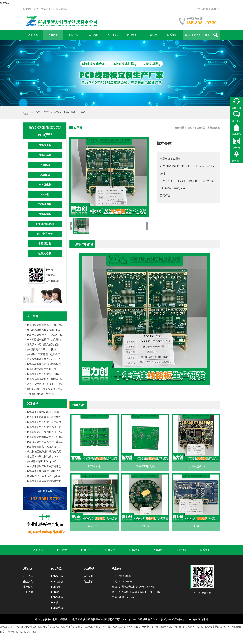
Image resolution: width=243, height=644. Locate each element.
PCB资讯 (112, 35)
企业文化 (28, 582)
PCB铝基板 (45, 155)
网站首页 (33, 35)
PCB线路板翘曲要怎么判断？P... (44, 471)
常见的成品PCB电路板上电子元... (45, 384)
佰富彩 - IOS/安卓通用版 (209, 627)
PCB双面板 (45, 214)
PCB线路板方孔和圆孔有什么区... (45, 432)
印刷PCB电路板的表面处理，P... (44, 359)
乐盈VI (173, 627)
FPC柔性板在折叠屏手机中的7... (44, 417)
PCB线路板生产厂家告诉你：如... (45, 427)
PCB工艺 (73, 35)
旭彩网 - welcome (232, 627)
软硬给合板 (45, 253)
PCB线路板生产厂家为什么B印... (45, 374)
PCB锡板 (45, 175)
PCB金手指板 (45, 234)
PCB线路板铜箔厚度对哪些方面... (45, 481)
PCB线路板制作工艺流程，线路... (45, 442)
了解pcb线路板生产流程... (41, 394)
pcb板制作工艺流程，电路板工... (44, 354)
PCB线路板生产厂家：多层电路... (45, 422)
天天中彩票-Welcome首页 (155, 627)
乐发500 (4, 3)
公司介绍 (28, 576)
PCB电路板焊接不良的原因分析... (45, 335)
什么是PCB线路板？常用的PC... (44, 330)
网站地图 (203, 619)
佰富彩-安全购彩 (9, 632)
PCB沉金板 (45, 185)
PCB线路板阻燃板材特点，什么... (45, 437)
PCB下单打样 (202, 9)
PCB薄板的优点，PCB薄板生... (44, 447)
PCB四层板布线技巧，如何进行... (45, 340)
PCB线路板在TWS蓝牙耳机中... (44, 412)
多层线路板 (70, 112)
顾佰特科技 (178, 619)
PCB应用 (93, 35)
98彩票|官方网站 (186, 627)
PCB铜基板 (45, 145)
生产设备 (28, 587)
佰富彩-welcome (27, 632)
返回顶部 (236, 161)
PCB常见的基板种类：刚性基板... (45, 379)
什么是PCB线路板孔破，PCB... (44, 457)
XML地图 (192, 619)
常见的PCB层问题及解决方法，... (45, 345)
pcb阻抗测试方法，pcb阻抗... (43, 349)
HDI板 (45, 194)
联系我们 (215, 9)
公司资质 (28, 592)
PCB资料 (132, 35)
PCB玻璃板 (45, 204)
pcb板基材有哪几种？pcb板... (43, 461)
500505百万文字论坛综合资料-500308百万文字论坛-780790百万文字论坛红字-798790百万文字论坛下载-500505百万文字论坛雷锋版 (70, 627)
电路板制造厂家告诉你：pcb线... (44, 476)
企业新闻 (89, 576)
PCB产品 (53, 35)
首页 (46, 112)
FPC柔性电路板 (45, 224)
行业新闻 (89, 582)
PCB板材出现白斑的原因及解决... (45, 364)
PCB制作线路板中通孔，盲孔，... (45, 369)
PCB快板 (45, 165)
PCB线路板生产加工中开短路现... (45, 466)
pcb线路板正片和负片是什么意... (44, 389)
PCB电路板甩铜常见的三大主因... (45, 325)
